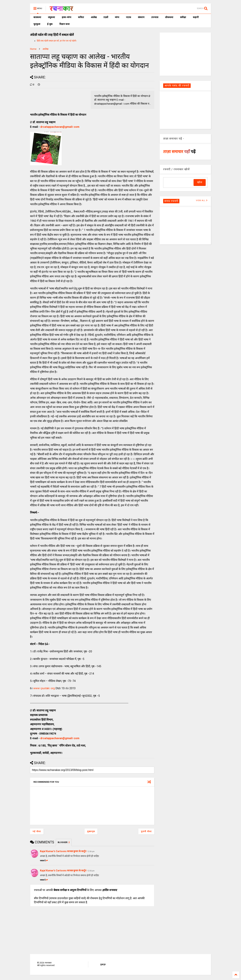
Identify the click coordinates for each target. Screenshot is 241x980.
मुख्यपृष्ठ (91, 831)
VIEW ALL (202, 200)
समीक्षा (183, 17)
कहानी (196, 17)
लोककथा (169, 17)
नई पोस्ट (37, 831)
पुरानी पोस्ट (146, 831)
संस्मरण (141, 17)
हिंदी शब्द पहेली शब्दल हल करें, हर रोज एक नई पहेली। (57, 41)
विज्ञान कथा (65, 24)
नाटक (129, 17)
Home (33, 49)
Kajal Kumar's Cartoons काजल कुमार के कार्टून (63, 851)
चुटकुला (37, 24)
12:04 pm (91, 851)
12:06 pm (91, 871)
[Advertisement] (185, 54)
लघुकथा (51, 17)
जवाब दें (44, 861)
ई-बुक (50, 24)
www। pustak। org (44, 688)
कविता (81, 17)
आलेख (94, 17)
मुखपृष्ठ (103, 964)
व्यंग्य (117, 17)
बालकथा (37, 17)
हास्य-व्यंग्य (66, 17)
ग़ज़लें (106, 17)
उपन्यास (155, 17)
